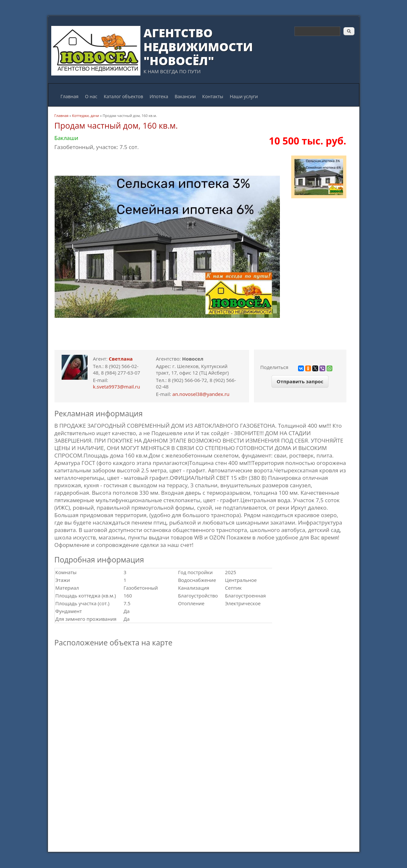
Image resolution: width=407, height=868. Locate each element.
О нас (91, 96)
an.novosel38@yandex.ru (201, 394)
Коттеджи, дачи (85, 116)
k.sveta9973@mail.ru (117, 387)
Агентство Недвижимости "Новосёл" (198, 47)
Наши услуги (244, 96)
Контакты (213, 96)
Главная (70, 96)
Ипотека (159, 96)
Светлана (121, 359)
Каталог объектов (123, 96)
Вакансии (185, 96)
